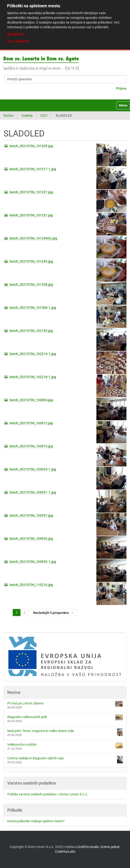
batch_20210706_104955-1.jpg (33, 562)
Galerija (27, 115)
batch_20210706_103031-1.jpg (33, 492)
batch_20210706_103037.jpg (31, 515)
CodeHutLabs (65, 852)
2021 (44, 115)
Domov (9, 115)
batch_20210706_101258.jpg (31, 284)
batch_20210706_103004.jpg (31, 400)
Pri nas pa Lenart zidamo (65, 704)
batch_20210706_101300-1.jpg (33, 308)
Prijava (121, 88)
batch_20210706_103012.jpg (31, 423)
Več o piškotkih (18, 41)
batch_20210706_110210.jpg (31, 585)
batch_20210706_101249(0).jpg (33, 238)
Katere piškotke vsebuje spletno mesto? (36, 821)
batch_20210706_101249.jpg (31, 261)
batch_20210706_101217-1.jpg (33, 169)
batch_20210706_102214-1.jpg (33, 354)
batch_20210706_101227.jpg (31, 192)
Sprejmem (16, 34)
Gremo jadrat (110, 847)
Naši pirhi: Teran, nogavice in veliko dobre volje (65, 732)
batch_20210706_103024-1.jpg (33, 469)
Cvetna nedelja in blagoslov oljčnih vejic (65, 760)
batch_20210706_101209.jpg (31, 146)
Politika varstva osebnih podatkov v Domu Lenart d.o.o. (48, 794)
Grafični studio (88, 847)
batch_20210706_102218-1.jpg (33, 377)
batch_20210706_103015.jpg (31, 446)
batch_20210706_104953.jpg (31, 539)
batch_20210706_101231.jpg (31, 215)
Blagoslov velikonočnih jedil (65, 717)
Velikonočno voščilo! (65, 745)
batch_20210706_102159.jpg (31, 331)
